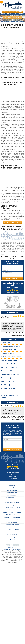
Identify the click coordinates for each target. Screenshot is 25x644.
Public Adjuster (5, 343)
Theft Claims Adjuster (7, 392)
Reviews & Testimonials (12, 535)
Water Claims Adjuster (7, 381)
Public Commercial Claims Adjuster (11, 357)
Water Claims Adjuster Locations (12, 525)
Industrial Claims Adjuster (8, 364)
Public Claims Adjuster (7, 353)
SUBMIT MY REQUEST (13, 278)
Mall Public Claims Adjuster (9, 367)
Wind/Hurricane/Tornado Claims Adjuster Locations (12, 532)
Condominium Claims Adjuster (10, 371)
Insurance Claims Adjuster (12, 490)
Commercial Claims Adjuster (12, 493)
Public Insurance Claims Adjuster (10, 346)
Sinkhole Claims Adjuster (8, 388)
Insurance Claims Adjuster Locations (12, 503)
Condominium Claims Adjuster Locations (12, 517)
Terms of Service (12, 539)
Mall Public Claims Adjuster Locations (12, 515)
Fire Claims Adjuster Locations (12, 522)
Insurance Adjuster (12, 488)
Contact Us (19, 12)
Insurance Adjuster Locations (12, 498)
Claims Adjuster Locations (12, 500)
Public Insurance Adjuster (8, 350)
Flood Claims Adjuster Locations (12, 527)
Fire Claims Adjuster (7, 385)
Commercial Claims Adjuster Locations (12, 505)
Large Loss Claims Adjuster (9, 360)
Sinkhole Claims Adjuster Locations (12, 520)
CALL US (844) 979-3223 (8, 12)
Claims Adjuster (12, 485)
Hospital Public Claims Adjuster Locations (12, 512)
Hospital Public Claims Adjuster (10, 374)
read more (14, 330)
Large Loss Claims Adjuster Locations (12, 507)
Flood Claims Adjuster (7, 378)
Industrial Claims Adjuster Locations (12, 510)
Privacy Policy (12, 537)
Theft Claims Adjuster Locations (12, 530)
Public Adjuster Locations (12, 495)
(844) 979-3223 (5, 78)
